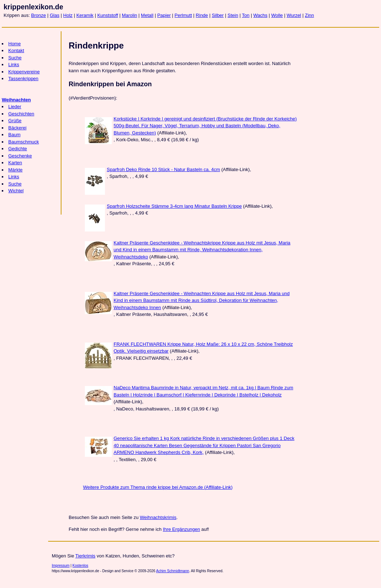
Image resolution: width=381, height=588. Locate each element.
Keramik (85, 15)
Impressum (61, 566)
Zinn (309, 15)
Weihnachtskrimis (158, 517)
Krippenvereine (24, 72)
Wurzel (294, 15)
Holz (68, 15)
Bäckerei (17, 128)
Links (14, 65)
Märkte (15, 170)
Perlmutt (183, 15)
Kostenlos (81, 566)
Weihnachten (16, 100)
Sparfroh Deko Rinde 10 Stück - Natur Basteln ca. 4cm (163, 169)
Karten (15, 163)
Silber (218, 15)
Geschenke (20, 156)
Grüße (15, 121)
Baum (14, 135)
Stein (233, 15)
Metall (147, 15)
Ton (246, 15)
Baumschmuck (24, 142)
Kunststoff (108, 15)
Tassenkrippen (23, 79)
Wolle (277, 15)
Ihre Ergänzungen (181, 529)
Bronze (39, 15)
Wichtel (16, 191)
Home (15, 44)
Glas (54, 15)
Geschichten (21, 114)
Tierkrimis (86, 556)
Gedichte (18, 149)
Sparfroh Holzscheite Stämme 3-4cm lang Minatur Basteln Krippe (174, 206)
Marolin (130, 15)
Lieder (15, 107)
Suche (15, 58)
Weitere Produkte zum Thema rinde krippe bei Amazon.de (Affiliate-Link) (158, 487)
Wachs (260, 15)
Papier (164, 15)
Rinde (202, 15)
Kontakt (16, 50)
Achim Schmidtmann (173, 571)
